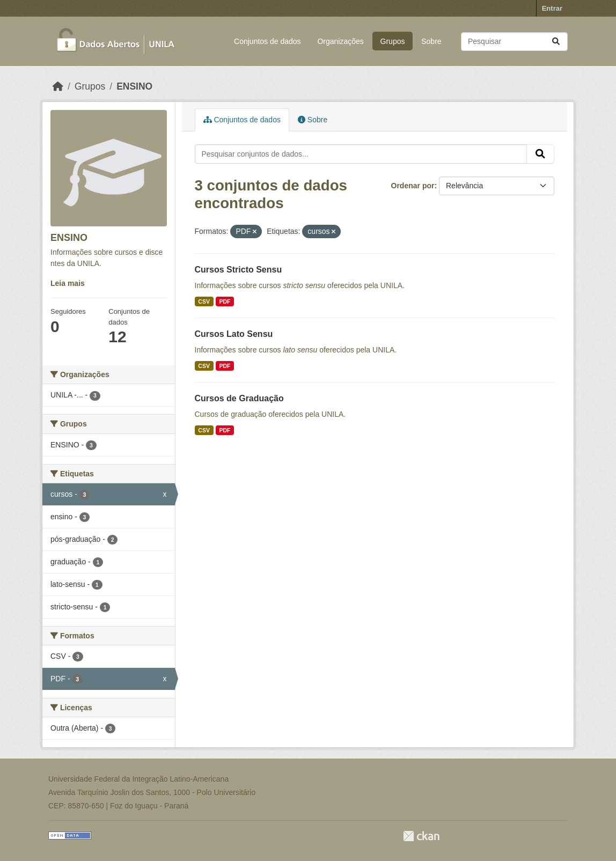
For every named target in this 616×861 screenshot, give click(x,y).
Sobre (431, 41)
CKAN (421, 836)
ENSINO (134, 86)
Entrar (552, 8)
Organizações (340, 41)
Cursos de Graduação (239, 398)
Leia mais (68, 283)
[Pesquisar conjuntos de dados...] (514, 42)
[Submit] (556, 42)
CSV (204, 301)
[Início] (58, 86)
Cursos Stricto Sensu (239, 270)
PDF (225, 301)
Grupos (393, 41)
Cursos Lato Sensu (234, 334)
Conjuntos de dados (267, 41)
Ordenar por (413, 186)
